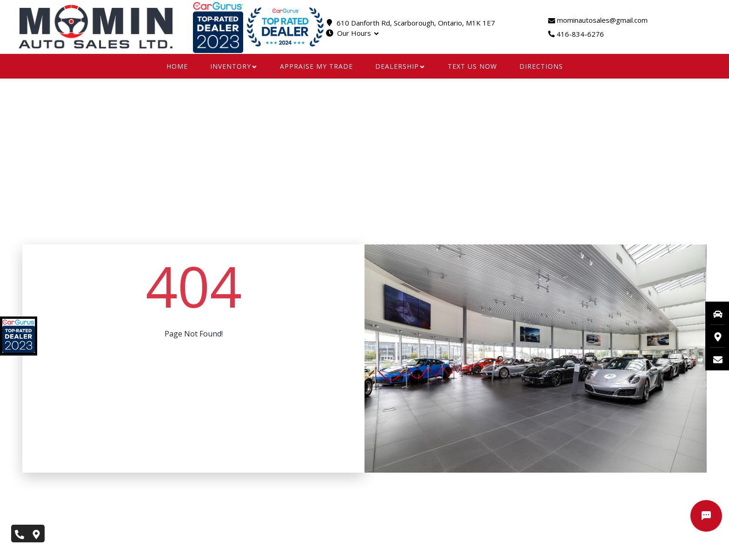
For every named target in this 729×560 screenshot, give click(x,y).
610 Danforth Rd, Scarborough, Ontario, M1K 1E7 (416, 23)
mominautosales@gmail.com (598, 20)
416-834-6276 (580, 34)
